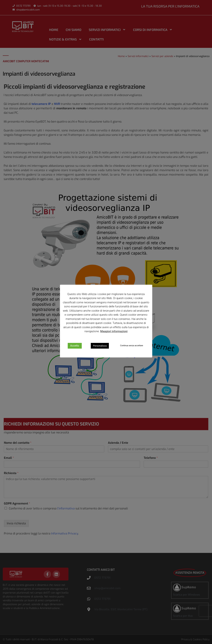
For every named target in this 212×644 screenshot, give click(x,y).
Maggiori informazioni (114, 331)
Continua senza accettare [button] (132, 346)
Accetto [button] (75, 346)
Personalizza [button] (100, 346)
